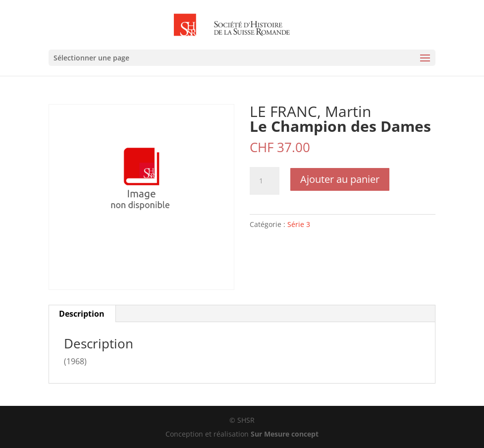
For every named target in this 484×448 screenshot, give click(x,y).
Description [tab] (82, 314)
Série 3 (299, 224)
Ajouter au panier (340, 179)
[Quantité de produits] (265, 181)
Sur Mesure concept (285, 434)
